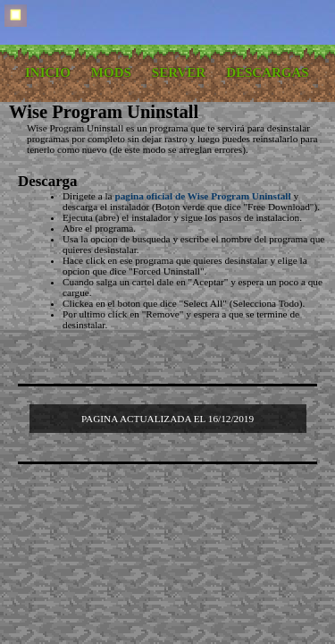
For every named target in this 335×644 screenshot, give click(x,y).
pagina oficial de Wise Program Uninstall (202, 196)
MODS (111, 72)
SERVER (179, 72)
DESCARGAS (268, 72)
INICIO (48, 72)
